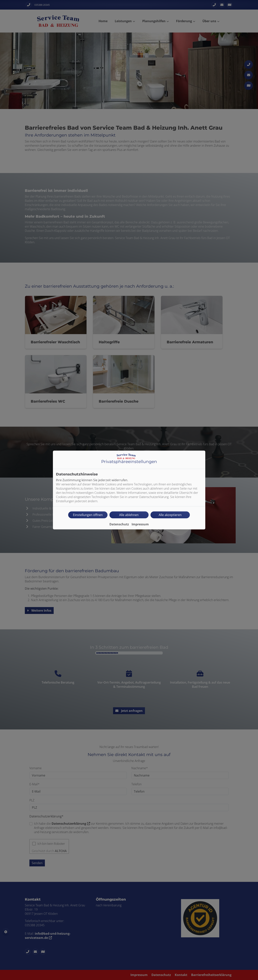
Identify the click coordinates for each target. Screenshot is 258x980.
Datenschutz (119, 524)
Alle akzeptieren (170, 515)
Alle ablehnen (129, 515)
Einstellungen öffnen (88, 515)
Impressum (140, 524)
